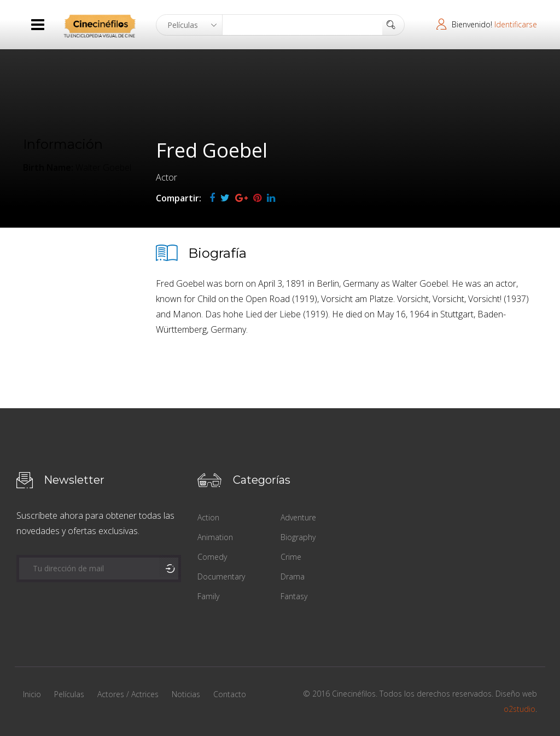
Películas (69, 694)
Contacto (230, 694)
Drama (293, 576)
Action (208, 517)
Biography (298, 537)
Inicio (32, 694)
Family (208, 596)
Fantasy (294, 596)
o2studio (520, 709)
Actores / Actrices (128, 694)
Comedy (212, 557)
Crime (291, 557)
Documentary (221, 576)
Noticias (186, 694)
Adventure (298, 517)
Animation (215, 537)
